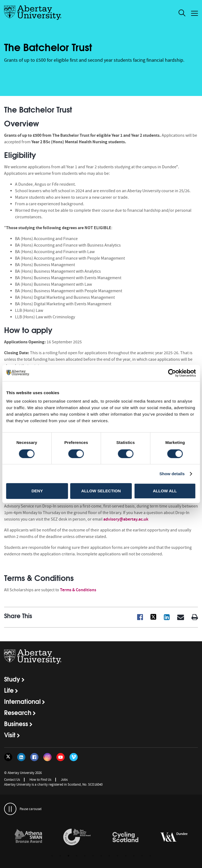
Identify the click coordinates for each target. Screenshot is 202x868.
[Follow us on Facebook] (34, 757)
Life (9, 690)
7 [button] (101, 856)
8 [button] (109, 856)
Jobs (64, 780)
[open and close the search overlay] (182, 14)
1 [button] (52, 856)
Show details (172, 474)
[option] (28, 838)
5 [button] (85, 856)
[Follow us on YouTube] (61, 757)
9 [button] (117, 856)
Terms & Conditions (78, 590)
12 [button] (142, 856)
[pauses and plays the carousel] (10, 809)
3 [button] (68, 856)
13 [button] (150, 856)
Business (16, 723)
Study (12, 679)
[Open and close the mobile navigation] (195, 13)
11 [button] (134, 856)
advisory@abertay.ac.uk (126, 519)
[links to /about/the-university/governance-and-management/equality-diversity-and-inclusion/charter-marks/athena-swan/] (28, 837)
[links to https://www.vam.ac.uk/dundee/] (174, 837)
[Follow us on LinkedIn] (21, 757)
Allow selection (101, 491)
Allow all (165, 491)
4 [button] (77, 856)
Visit (10, 735)
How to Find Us (40, 780)
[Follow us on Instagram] (47, 757)
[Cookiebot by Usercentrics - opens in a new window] (172, 373)
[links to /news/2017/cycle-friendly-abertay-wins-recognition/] (125, 837)
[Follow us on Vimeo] (74, 757)
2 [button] (60, 856)
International (22, 701)
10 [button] (126, 856)
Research (18, 712)
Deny (37, 491)
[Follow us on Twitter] (8, 757)
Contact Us (12, 780)
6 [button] (93, 856)
